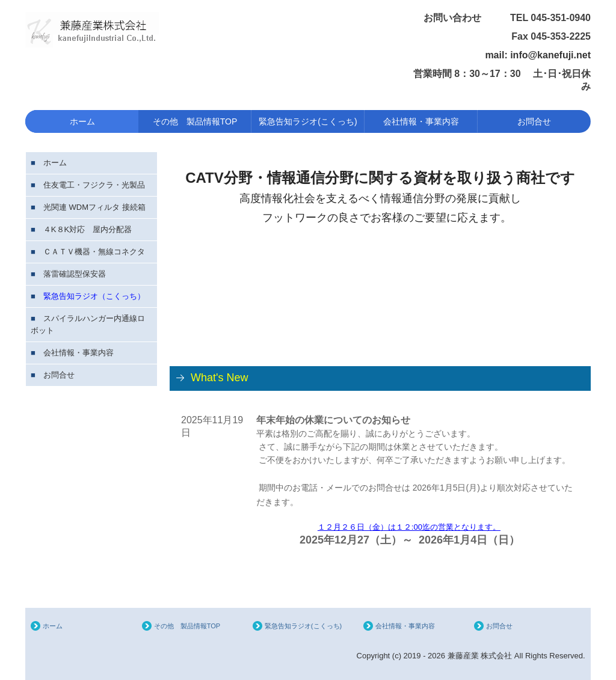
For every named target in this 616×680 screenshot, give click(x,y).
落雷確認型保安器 (75, 274)
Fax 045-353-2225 (551, 36)
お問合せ (534, 121)
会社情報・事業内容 (421, 121)
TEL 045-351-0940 (550, 18)
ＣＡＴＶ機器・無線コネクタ (94, 252)
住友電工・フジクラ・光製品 (94, 185)
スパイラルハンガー (79, 318)
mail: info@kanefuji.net (538, 55)
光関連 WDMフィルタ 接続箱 (94, 207)
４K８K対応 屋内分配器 (88, 229)
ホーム (82, 121)
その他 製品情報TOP (195, 121)
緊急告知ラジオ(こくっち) (308, 121)
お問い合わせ (467, 18)
